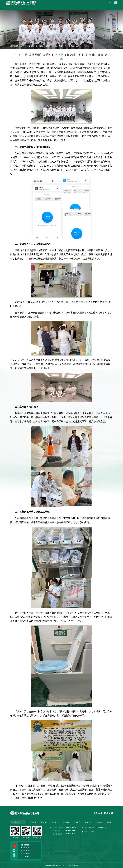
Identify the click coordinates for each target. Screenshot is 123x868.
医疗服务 (55, 822)
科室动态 (70, 46)
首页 (23, 46)
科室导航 (30, 46)
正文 (78, 46)
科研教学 (99, 822)
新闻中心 (44, 822)
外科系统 (40, 46)
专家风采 (77, 822)
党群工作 (88, 822)
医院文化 (110, 822)
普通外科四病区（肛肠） (55, 46)
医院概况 (33, 822)
